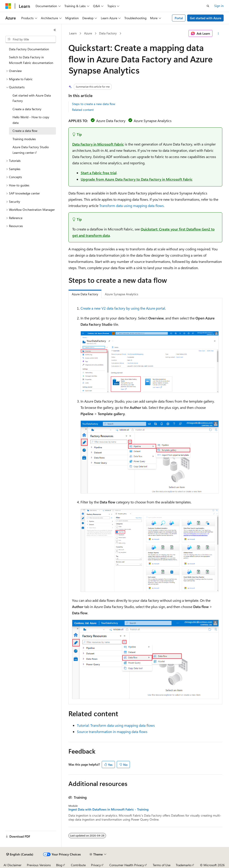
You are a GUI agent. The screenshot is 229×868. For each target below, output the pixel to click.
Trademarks (184, 865)
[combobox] (31, 39)
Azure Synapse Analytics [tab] (122, 294)
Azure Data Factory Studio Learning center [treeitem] (31, 150)
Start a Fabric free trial (99, 173)
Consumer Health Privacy (127, 865)
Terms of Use (162, 865)
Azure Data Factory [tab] (85, 294)
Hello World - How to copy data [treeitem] (31, 120)
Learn (73, 33)
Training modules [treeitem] (24, 139)
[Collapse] (55, 30)
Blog (59, 865)
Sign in (219, 6)
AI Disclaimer (13, 865)
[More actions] (218, 34)
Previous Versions (39, 865)
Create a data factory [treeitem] (27, 109)
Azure (88, 33)
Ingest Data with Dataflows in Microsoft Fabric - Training (108, 809)
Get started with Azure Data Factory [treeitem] (32, 98)
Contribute (78, 865)
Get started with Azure (206, 18)
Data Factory (108, 33)
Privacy (96, 865)
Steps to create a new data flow (94, 104)
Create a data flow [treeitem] (25, 131)
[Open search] (208, 6)
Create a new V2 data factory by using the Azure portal (123, 308)
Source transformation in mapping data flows (112, 732)
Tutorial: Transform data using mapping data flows (116, 725)
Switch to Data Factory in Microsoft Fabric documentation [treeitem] (31, 60)
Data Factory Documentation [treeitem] (29, 49)
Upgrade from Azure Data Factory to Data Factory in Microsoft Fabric (137, 179)
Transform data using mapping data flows (131, 206)
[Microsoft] (8, 6)
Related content (83, 110)
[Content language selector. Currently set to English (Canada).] (20, 854)
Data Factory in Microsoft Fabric (98, 144)
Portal (179, 18)
